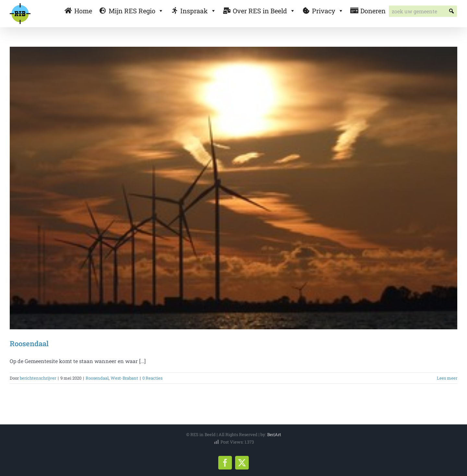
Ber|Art (274, 434)
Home (83, 11)
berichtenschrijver (38, 378)
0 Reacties (152, 378)
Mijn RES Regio (136, 11)
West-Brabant (124, 378)
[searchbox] (423, 11)
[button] (451, 11)
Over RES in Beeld (264, 11)
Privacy (328, 11)
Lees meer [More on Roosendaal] (447, 378)
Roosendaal (29, 343)
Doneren (373, 11)
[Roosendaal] (233, 188)
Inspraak (198, 11)
